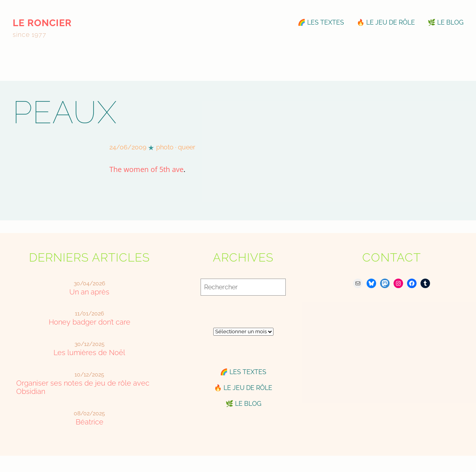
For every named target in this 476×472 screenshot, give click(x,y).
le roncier (42, 23)
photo (165, 147)
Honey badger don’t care (90, 322)
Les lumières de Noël (89, 353)
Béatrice (90, 422)
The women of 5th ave (146, 169)
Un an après (89, 292)
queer (187, 147)
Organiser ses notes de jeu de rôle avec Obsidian (83, 387)
